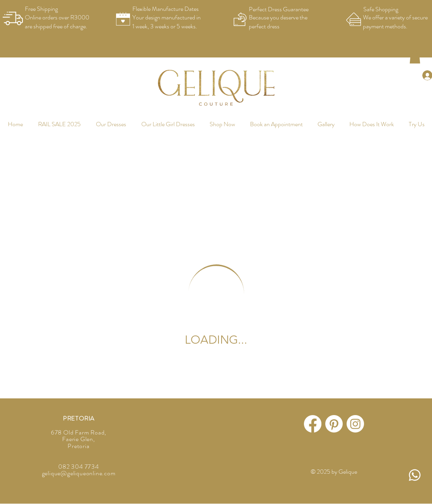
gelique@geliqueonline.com (79, 473)
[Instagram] (355, 424)
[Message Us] (415, 475)
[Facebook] (313, 424)
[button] (415, 57)
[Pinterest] (334, 424)
